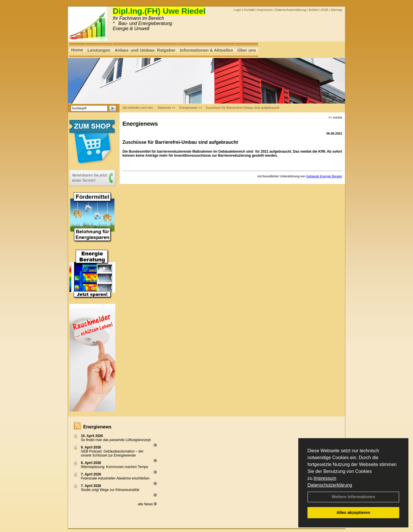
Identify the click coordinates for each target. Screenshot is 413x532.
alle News (147, 504)
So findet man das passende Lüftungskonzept (116, 440)
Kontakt (249, 10)
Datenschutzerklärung (330, 485)
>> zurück (335, 117)
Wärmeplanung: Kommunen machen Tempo (115, 467)
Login (237, 10)
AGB (325, 10)
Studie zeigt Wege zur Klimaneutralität (110, 490)
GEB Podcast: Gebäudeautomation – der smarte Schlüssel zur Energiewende (112, 453)
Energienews (97, 427)
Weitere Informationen (353, 497)
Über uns (247, 50)
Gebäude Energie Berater (324, 176)
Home (77, 50)
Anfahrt (314, 10)
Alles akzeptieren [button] (353, 512)
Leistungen (99, 50)
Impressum (325, 478)
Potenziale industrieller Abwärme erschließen (115, 478)
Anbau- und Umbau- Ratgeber (145, 50)
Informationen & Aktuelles (206, 50)
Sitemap (336, 10)
